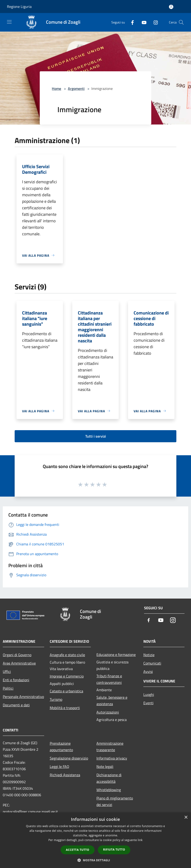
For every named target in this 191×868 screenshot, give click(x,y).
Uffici (7, 671)
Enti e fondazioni (16, 680)
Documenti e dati (16, 705)
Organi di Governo (17, 655)
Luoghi (149, 694)
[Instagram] (154, 22)
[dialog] (95, 840)
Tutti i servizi (96, 436)
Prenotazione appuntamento (61, 747)
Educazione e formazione (116, 655)
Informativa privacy (112, 758)
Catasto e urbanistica (66, 691)
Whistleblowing (109, 790)
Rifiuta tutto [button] (114, 850)
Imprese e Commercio (67, 676)
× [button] (186, 817)
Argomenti (76, 88)
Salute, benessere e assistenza (112, 701)
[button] (95, 860)
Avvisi (148, 671)
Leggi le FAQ (59, 766)
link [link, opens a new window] (140, 840)
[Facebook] (131, 22)
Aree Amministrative (19, 663)
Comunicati (152, 663)
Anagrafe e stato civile (67, 655)
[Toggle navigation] (9, 22)
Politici (8, 688)
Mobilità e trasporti (65, 708)
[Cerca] (181, 22)
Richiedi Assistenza (65, 775)
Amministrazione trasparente (110, 747)
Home (56, 88)
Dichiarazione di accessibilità (109, 778)
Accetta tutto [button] (78, 850)
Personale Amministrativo (23, 697)
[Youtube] (142, 22)
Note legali (105, 766)
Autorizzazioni (108, 712)
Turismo (56, 699)
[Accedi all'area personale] (171, 7)
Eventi (148, 703)
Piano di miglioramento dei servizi (115, 801)
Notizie (149, 655)
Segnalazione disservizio (69, 758)
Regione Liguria (19, 7)
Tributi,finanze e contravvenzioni (109, 679)
